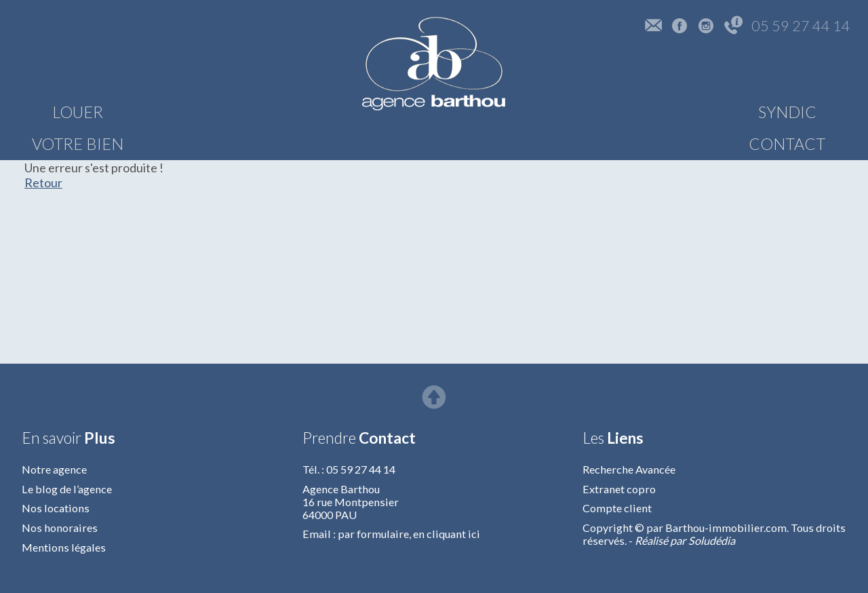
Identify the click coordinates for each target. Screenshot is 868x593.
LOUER (78, 112)
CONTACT (794, 112)
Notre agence (54, 469)
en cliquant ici (447, 534)
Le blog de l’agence (67, 489)
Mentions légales (64, 547)
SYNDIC (659, 112)
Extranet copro (619, 489)
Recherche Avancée (629, 469)
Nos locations (56, 508)
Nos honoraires (60, 528)
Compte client (617, 508)
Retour (43, 183)
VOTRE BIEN (213, 112)
